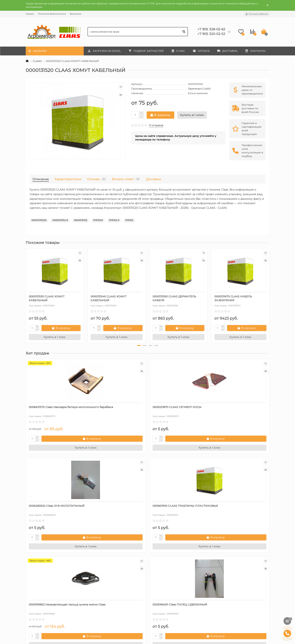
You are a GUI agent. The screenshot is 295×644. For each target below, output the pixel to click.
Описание (41, 179)
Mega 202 (97, 577)
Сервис (30, 14)
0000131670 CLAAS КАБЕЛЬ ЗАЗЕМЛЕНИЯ (233, 298)
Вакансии (76, 14)
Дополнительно (163, 570)
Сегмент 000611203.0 (229, 506)
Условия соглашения (43, 593)
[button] (139, 345)
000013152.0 (60, 220)
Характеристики (68, 179)
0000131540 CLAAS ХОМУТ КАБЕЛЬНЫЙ (109, 298)
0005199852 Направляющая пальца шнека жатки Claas (54, 508)
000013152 (81, 220)
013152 (129, 220)
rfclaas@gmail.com (228, 587)
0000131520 (39, 220)
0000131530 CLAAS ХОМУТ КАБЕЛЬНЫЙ (47, 298)
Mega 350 (97, 587)
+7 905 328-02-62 (227, 577)
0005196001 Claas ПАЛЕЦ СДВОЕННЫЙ (108, 508)
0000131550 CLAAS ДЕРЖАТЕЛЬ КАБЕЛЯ (174, 298)
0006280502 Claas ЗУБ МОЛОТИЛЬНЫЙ (168, 409)
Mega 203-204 (100, 582)
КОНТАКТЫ (255, 51)
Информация (37, 570)
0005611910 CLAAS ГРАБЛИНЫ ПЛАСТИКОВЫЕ (235, 409)
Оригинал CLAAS (199, 89)
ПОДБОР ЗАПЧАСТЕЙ (146, 51)
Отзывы (97, 179)
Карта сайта (37, 603)
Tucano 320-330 (101, 593)
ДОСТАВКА (227, 51)
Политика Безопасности (52, 14)
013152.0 (114, 220)
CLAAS (37, 61)
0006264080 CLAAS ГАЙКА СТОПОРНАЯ (171, 508)
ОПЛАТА (201, 51)
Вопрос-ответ (126, 179)
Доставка (153, 179)
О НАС (178, 51)
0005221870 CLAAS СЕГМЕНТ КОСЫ (115, 407)
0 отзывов (156, 125)
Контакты (35, 598)
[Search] (138, 32)
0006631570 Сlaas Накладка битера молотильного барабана (53, 409)
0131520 (98, 220)
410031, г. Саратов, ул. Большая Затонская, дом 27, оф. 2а (236, 605)
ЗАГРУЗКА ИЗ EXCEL (104, 51)
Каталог (94, 570)
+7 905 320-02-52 (227, 582)
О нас (32, 577)
